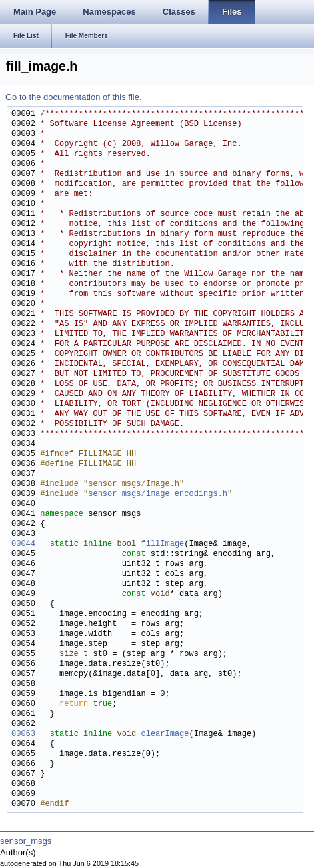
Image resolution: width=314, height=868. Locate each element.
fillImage (162, 544)
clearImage (165, 734)
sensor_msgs (26, 841)
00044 (23, 544)
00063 (23, 734)
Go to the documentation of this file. (74, 97)
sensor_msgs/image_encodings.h (158, 494)
